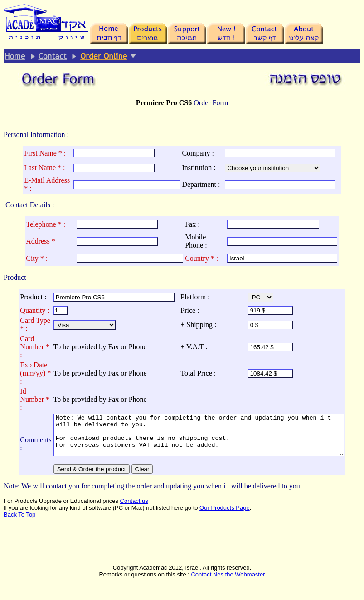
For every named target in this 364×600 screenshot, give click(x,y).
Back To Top (19, 523)
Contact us (134, 509)
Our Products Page (225, 516)
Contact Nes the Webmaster (228, 583)
